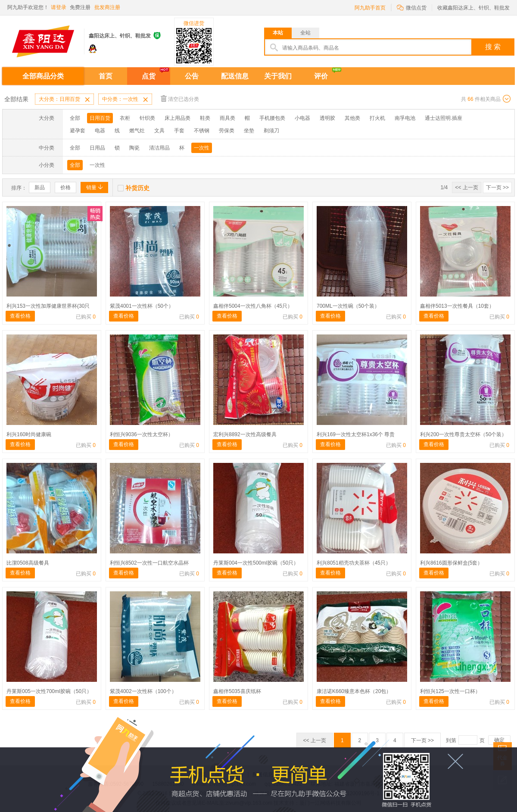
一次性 (202, 148)
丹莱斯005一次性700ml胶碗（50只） (49, 691)
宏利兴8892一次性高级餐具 (245, 434)
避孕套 (78, 131)
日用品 (97, 148)
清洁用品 (159, 148)
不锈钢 (202, 131)
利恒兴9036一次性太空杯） (142, 434)
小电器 (302, 118)
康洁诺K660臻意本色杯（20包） (354, 691)
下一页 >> (497, 187)
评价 (321, 76)
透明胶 (327, 118)
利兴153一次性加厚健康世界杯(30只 (48, 306)
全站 (305, 33)
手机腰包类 (272, 118)
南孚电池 (405, 118)
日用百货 (100, 118)
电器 (100, 131)
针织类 (147, 118)
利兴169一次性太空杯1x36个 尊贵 (356, 434)
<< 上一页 (466, 187)
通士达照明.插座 (444, 118)
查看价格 (20, 316)
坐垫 (249, 131)
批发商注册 (107, 7)
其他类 (352, 118)
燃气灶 (137, 131)
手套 (179, 131)
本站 (278, 33)
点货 (149, 76)
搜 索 (493, 47)
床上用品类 (178, 118)
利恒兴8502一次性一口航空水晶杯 (149, 563)
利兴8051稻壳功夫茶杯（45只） (354, 563)
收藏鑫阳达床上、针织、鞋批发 (473, 8)
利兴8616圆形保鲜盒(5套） (451, 563)
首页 (106, 76)
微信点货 (412, 7)
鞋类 (205, 118)
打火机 (377, 118)
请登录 (59, 7)
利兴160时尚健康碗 (29, 434)
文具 (159, 131)
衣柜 (125, 118)
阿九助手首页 (370, 8)
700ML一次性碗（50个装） (348, 306)
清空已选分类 (180, 98)
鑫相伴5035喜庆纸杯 (237, 691)
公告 (192, 76)
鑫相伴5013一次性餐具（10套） (457, 306)
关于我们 (278, 76)
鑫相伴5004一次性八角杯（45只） (253, 306)
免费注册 (80, 7)
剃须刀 (271, 131)
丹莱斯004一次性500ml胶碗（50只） (256, 563)
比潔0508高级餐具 (28, 563)
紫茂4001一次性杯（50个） (142, 306)
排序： (19, 188)
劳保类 (227, 131)
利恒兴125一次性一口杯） (450, 691)
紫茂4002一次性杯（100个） (143, 691)
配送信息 (235, 76)
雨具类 (227, 118)
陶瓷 (134, 148)
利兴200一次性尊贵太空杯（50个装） (463, 434)
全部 (75, 118)
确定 (499, 740)
